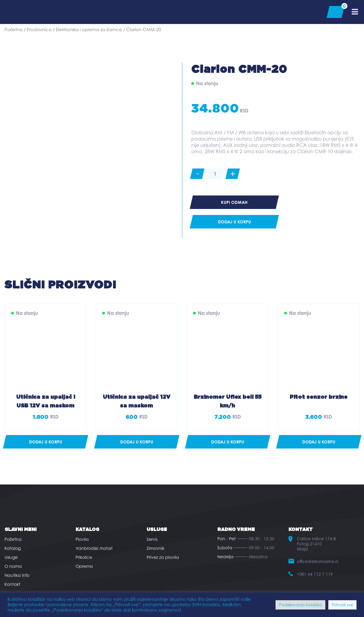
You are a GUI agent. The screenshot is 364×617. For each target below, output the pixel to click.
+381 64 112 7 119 (315, 574)
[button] (46, 442)
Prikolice (84, 557)
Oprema (84, 566)
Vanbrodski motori (94, 548)
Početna (13, 30)
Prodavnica (39, 30)
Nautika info (17, 575)
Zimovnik (155, 548)
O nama (13, 566)
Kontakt (12, 584)
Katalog (13, 548)
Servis (152, 539)
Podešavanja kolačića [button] (301, 605)
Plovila (82, 539)
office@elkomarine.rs (318, 561)
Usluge (11, 557)
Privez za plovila (163, 557)
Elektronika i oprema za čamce (89, 30)
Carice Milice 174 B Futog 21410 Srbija (316, 544)
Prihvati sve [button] (342, 605)
